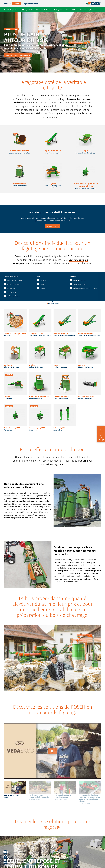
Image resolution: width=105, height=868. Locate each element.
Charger (42, 284)
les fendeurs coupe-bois (90, 571)
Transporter (74, 99)
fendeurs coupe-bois (40, 501)
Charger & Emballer (43, 10)
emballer (19, 102)
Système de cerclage (13, 284)
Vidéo (74, 10)
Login (17, 3)
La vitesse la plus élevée (89, 10)
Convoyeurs (11, 288)
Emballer (43, 280)
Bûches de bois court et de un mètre (85, 288)
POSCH (82, 461)
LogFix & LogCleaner (14, 296)
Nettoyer (43, 288)
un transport (76, 260)
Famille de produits (11, 10)
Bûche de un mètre (79, 284)
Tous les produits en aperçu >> (18, 55)
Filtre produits (27, 10)
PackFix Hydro (11, 292)
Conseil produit (53, 226)
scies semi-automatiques (33, 498)
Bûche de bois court (79, 280)
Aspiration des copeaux (14, 280)
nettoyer (87, 99)
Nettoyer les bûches (61, 10)
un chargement (35, 263)
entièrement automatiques (16, 501)
